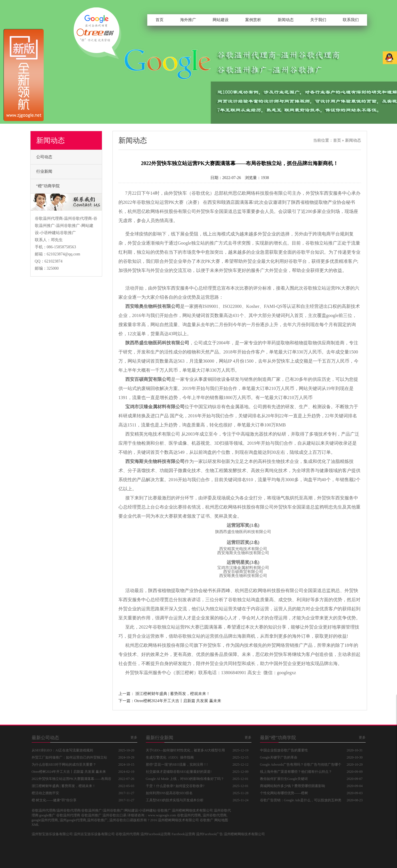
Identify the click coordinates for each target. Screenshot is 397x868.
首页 (160, 20)
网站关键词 (194, 315)
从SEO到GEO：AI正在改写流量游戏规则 (63, 750)
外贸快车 (178, 193)
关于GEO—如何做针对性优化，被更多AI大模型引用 (185, 750)
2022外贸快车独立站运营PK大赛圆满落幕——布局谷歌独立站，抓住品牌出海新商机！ (71, 780)
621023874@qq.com (64, 254)
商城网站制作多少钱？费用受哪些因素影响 (293, 786)
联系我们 (351, 20)
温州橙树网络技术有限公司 (244, 834)
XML (36, 825)
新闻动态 (286, 20)
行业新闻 (44, 171)
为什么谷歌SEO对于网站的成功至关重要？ (64, 765)
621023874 (54, 261)
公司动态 (44, 157)
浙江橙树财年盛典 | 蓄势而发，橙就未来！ (173, 694)
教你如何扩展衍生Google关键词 (284, 779)
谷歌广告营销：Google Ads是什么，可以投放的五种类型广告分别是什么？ (301, 801)
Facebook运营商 (183, 834)
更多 (134, 737)
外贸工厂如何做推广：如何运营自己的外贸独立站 (69, 757)
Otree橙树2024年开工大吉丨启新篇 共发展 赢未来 (178, 701)
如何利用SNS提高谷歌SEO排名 (169, 793)
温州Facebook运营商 (156, 834)
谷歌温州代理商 (128, 834)
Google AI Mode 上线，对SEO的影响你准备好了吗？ (185, 779)
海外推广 (188, 20)
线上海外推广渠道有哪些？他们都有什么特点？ (296, 772)
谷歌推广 (207, 820)
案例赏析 (253, 20)
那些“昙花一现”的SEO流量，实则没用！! (177, 765)
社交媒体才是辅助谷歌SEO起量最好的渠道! (179, 772)
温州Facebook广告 (210, 834)
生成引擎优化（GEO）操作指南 (170, 757)
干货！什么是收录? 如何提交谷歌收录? (175, 786)
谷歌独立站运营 (153, 202)
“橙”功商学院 (48, 186)
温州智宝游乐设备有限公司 (52, 834)
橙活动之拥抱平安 (45, 793)
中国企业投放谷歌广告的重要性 (284, 750)
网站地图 (221, 820)
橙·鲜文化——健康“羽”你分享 (54, 800)
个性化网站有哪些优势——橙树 (284, 793)
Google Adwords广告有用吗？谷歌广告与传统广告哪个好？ (301, 765)
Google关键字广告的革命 (279, 757)
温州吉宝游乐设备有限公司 (94, 834)
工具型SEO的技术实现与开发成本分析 (175, 800)
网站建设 (221, 20)
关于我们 (318, 20)
